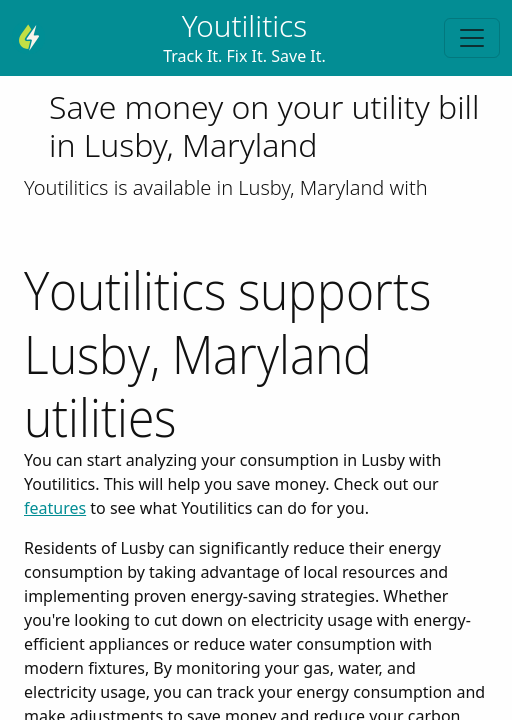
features (55, 508)
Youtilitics (244, 25)
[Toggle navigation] (472, 38)
